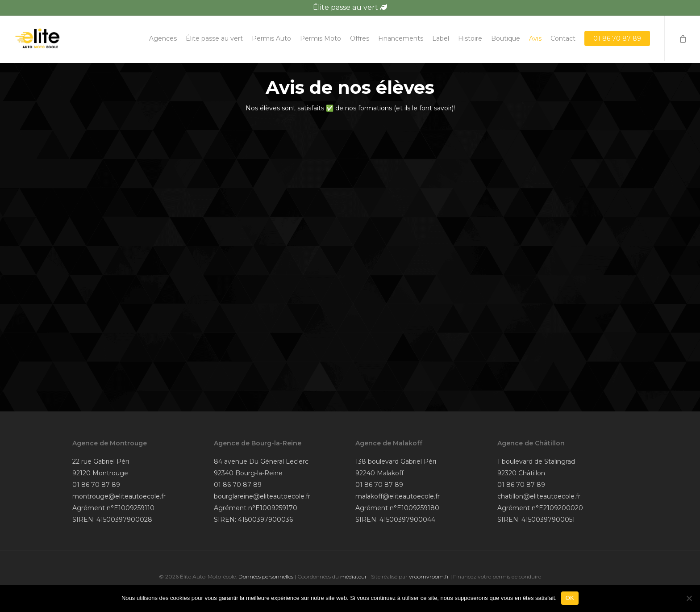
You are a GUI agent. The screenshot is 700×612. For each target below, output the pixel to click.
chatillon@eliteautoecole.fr (539, 496)
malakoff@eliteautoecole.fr (398, 496)
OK (570, 598)
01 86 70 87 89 (96, 485)
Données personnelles (266, 576)
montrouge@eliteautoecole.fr (119, 496)
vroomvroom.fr (429, 576)
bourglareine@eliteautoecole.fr (262, 496)
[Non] (689, 598)
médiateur (354, 576)
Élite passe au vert (350, 7)
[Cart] (682, 39)
